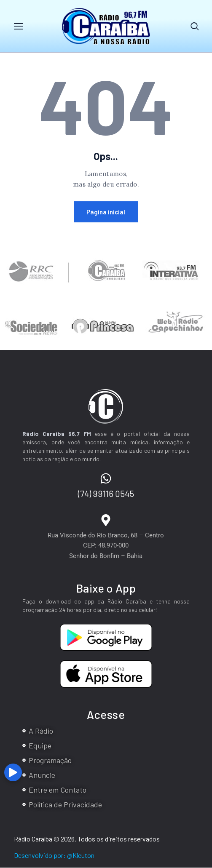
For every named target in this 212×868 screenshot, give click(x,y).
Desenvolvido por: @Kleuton (54, 856)
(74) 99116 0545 (106, 494)
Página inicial (106, 212)
